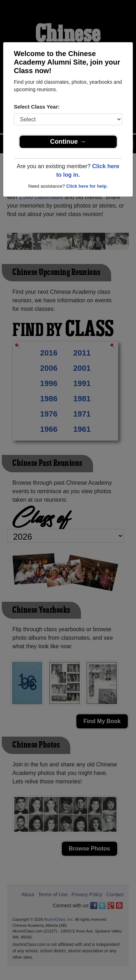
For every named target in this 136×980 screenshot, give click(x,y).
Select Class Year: (37, 107)
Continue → (68, 142)
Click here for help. (87, 186)
